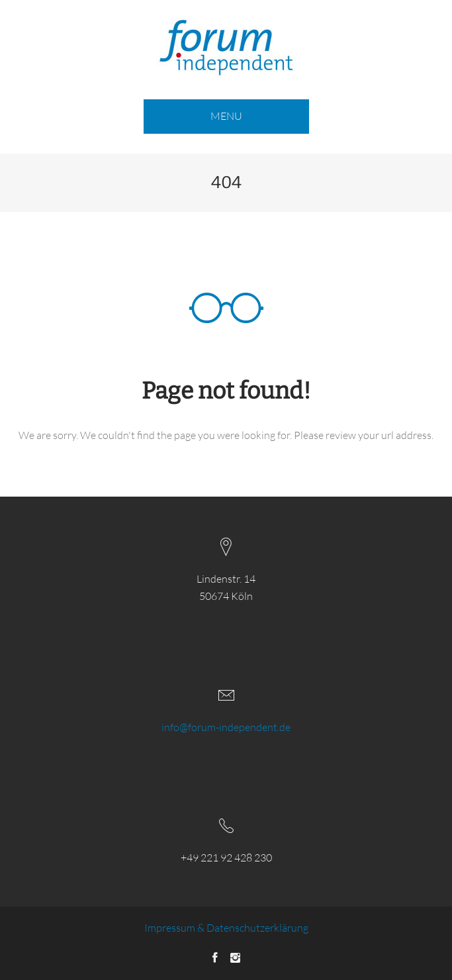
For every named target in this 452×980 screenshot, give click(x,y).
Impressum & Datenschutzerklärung (226, 928)
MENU (226, 116)
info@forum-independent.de (226, 727)
